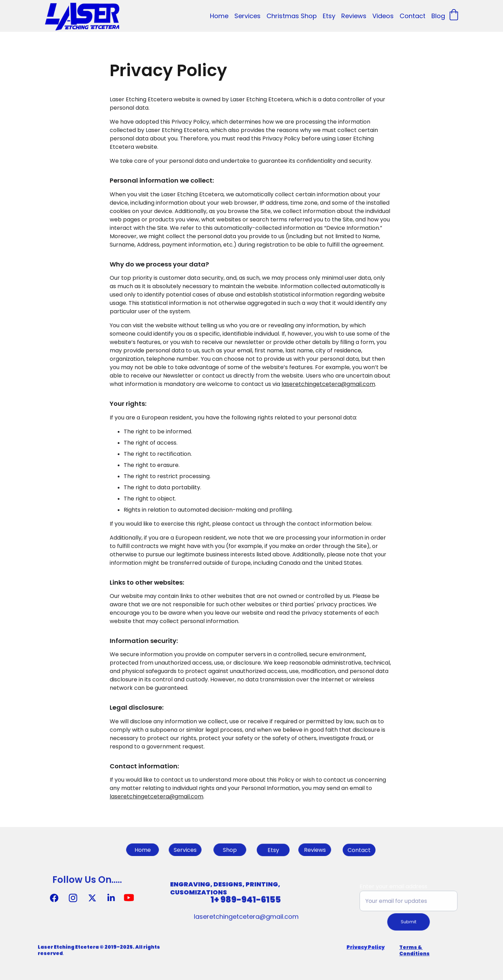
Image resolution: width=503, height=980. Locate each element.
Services (247, 16)
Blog (438, 16)
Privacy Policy (366, 948)
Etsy (329, 16)
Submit (409, 921)
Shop (230, 850)
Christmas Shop (292, 16)
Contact (413, 16)
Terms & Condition (413, 952)
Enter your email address (394, 887)
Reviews (354, 16)
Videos (383, 16)
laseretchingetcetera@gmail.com (328, 389)
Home (219, 16)
